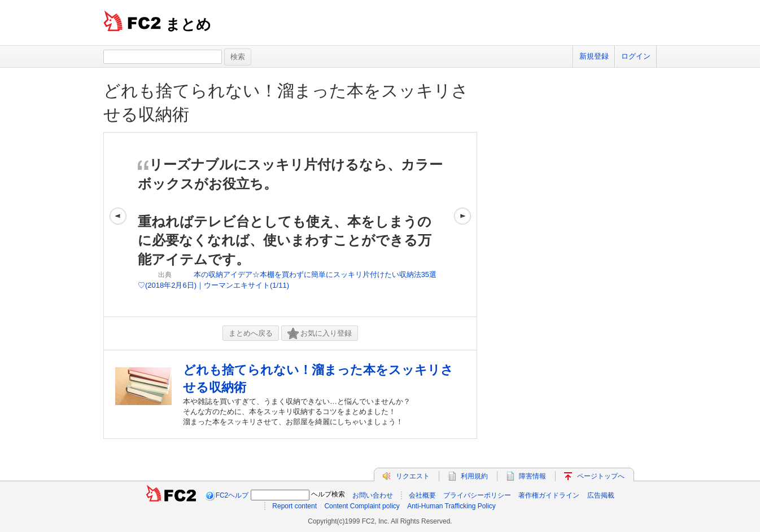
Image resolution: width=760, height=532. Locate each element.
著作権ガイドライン (549, 495)
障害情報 (532, 476)
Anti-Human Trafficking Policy (451, 506)
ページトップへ (601, 476)
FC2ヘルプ (232, 495)
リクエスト (413, 476)
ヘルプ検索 (328, 494)
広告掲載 (601, 495)
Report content (294, 506)
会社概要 (422, 495)
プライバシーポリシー (477, 495)
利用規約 (474, 476)
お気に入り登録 (320, 334)
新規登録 (594, 56)
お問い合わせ (373, 495)
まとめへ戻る (251, 333)
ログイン (636, 56)
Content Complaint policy (362, 506)
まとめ (188, 24)
